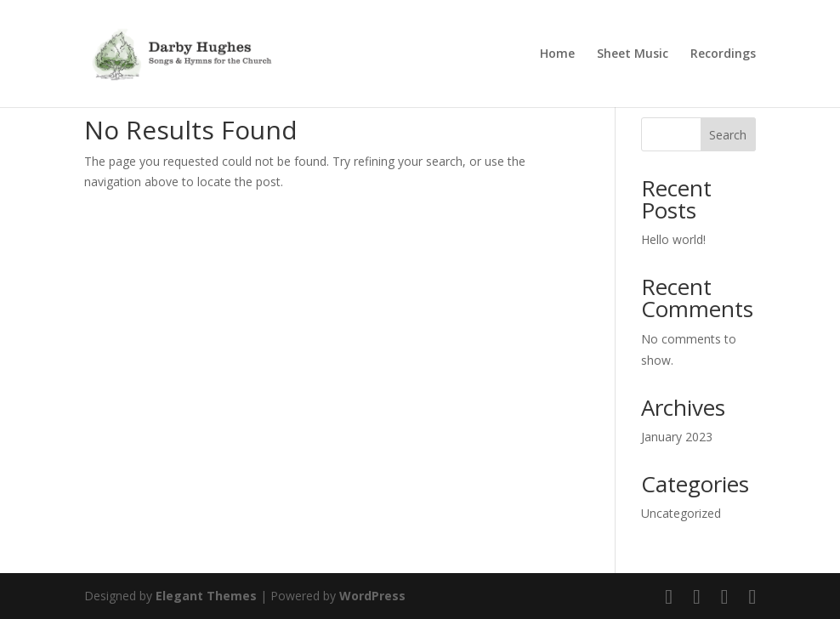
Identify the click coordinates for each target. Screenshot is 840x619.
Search (728, 135)
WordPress (372, 596)
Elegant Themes (206, 596)
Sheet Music (633, 54)
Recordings (723, 54)
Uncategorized (681, 513)
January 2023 (677, 437)
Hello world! (673, 239)
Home (557, 54)
